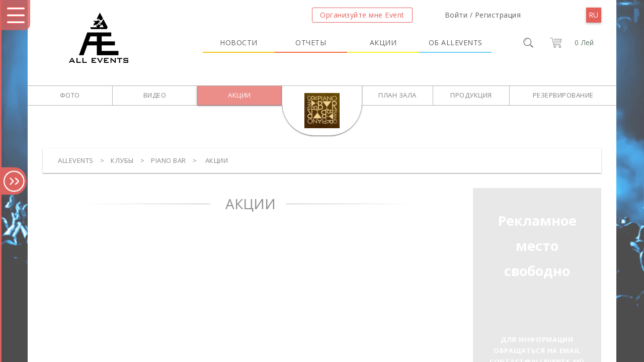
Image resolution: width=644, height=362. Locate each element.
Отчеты (311, 42)
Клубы (122, 160)
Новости (239, 42)
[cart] (570, 43)
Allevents (76, 160)
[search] (528, 43)
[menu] (594, 15)
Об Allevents (456, 42)
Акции (383, 42)
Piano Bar (169, 160)
